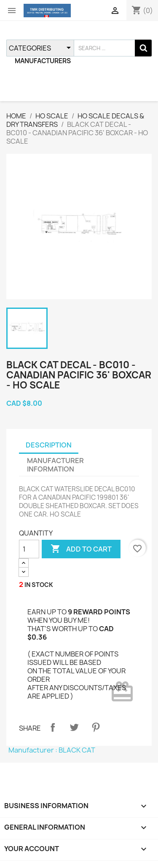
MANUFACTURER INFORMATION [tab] (55, 465)
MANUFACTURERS (43, 61)
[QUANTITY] (29, 549)
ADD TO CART (81, 549)
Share (53, 727)
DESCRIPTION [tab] (49, 445)
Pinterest (96, 727)
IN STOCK (39, 585)
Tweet (74, 727)
